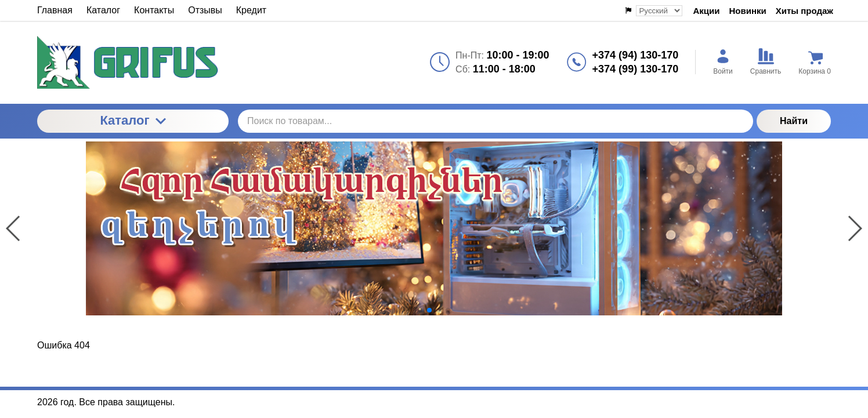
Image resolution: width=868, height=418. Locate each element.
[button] (420, 310)
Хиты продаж (804, 11)
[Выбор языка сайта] (659, 11)
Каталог (133, 120)
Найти (794, 121)
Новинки (748, 11)
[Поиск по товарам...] (496, 121)
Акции (706, 11)
